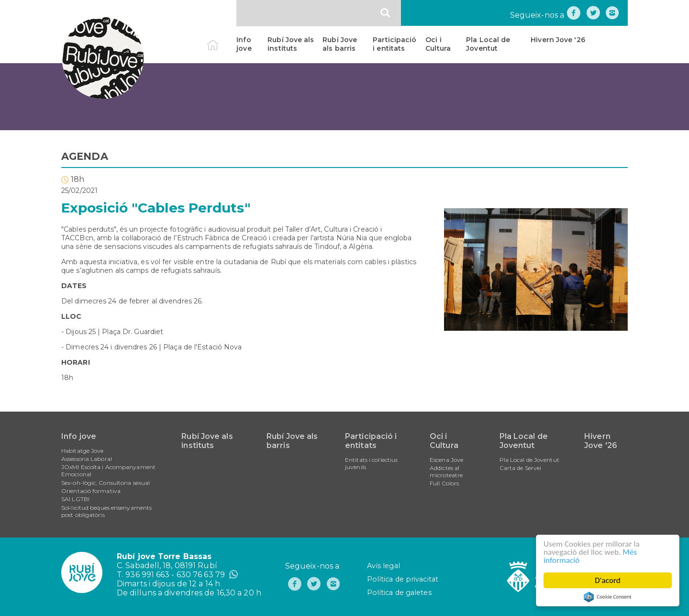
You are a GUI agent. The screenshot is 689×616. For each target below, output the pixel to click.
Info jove (244, 44)
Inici (221, 40)
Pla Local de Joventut (488, 44)
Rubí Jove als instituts (291, 44)
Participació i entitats (395, 44)
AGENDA (85, 156)
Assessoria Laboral (87, 459)
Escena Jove (446, 460)
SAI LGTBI (75, 499)
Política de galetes (399, 593)
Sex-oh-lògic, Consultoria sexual (106, 483)
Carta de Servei (521, 468)
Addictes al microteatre (446, 471)
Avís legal (383, 566)
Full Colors (444, 483)
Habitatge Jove (82, 451)
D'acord (608, 580)
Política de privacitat (403, 579)
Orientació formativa (91, 491)
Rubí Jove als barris (340, 44)
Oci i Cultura (438, 44)
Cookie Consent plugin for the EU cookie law (608, 597)
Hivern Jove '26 (558, 40)
